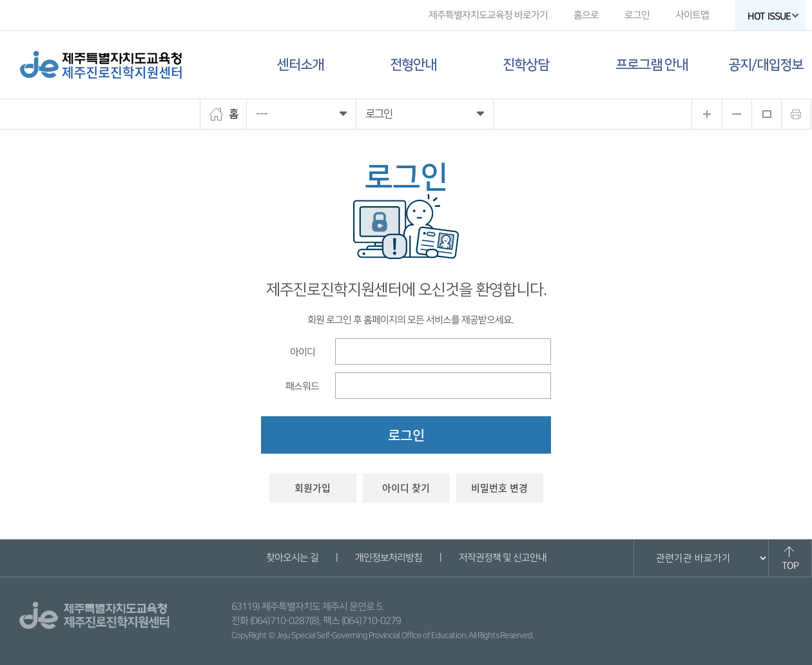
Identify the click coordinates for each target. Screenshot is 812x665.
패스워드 (302, 386)
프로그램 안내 (652, 65)
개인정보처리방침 (388, 558)
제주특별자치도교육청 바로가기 (488, 15)
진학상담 (526, 65)
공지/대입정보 (766, 65)
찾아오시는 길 (292, 558)
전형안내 (413, 65)
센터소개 (300, 65)
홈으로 (586, 15)
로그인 (637, 15)
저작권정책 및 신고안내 (502, 558)
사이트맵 (692, 15)
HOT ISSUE (773, 16)
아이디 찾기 (406, 488)
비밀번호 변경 (499, 488)
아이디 (302, 352)
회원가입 (313, 488)
